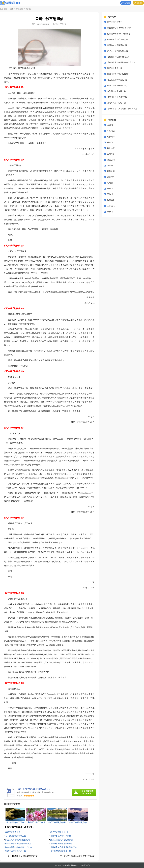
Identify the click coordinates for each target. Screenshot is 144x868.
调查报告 (111, 177)
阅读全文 (56, 24)
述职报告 (111, 137)
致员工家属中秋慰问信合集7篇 (18, 840)
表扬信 (110, 189)
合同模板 (111, 154)
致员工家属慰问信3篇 (59, 832)
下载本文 (63, 24)
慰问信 (29, 9)
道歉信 (110, 142)
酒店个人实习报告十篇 (117, 103)
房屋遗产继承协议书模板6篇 (119, 34)
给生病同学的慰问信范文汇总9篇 (19, 847)
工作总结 (111, 206)
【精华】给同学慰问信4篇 (61, 844)
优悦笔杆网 (69, 865)
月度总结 (111, 160)
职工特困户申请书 (115, 22)
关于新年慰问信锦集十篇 (61, 851)
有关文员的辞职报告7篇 (117, 80)
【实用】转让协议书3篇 (117, 97)
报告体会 (111, 200)
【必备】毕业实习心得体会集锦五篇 (122, 109)
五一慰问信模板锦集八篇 (16, 836)
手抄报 (110, 194)
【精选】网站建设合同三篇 (118, 57)
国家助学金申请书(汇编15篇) (119, 28)
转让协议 (111, 148)
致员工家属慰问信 (13, 832)
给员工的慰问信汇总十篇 (16, 851)
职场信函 (20, 9)
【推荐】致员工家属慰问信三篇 (64, 847)
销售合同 (111, 171)
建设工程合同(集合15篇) (117, 86)
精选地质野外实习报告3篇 (118, 74)
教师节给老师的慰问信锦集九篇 (18, 844)
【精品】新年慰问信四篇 (61, 836)
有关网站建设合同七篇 (117, 91)
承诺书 (110, 125)
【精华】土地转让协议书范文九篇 (121, 63)
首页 (11, 9)
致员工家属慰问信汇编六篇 (62, 840)
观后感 (110, 183)
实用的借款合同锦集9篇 (117, 45)
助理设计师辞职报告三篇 (117, 51)
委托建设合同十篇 (115, 68)
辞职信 (110, 212)
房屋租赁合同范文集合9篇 (118, 39)
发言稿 (110, 165)
